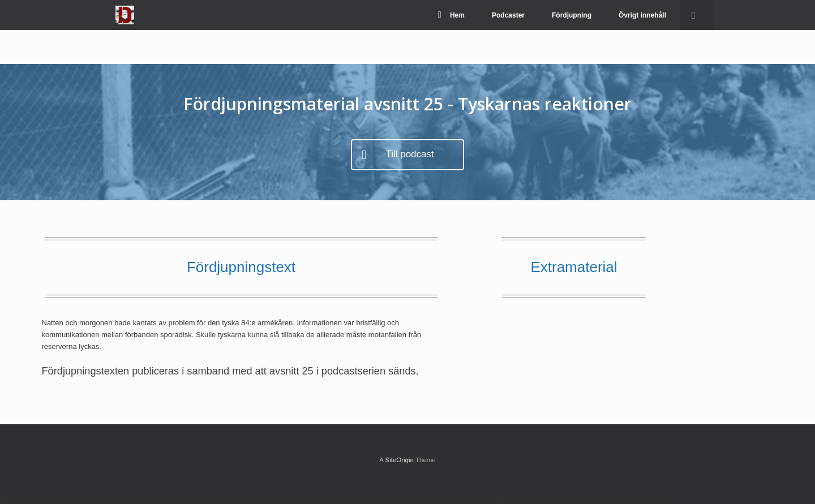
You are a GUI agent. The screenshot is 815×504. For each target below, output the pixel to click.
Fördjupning (572, 15)
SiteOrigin (399, 460)
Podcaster (508, 15)
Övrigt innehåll (642, 15)
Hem (451, 15)
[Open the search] (696, 15)
